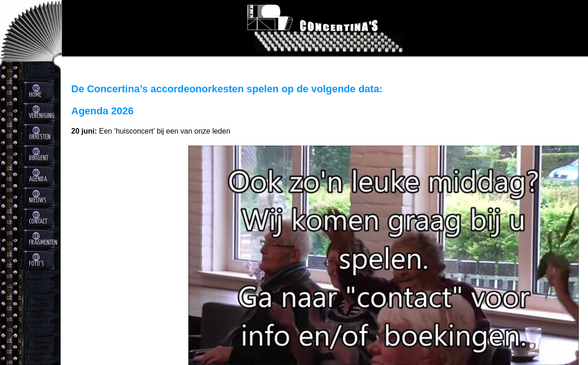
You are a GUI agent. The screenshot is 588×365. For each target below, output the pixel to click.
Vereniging (42, 116)
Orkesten (40, 137)
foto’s (37, 264)
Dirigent (39, 158)
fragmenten (43, 243)
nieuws (38, 201)
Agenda (38, 180)
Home (35, 95)
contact (38, 222)
